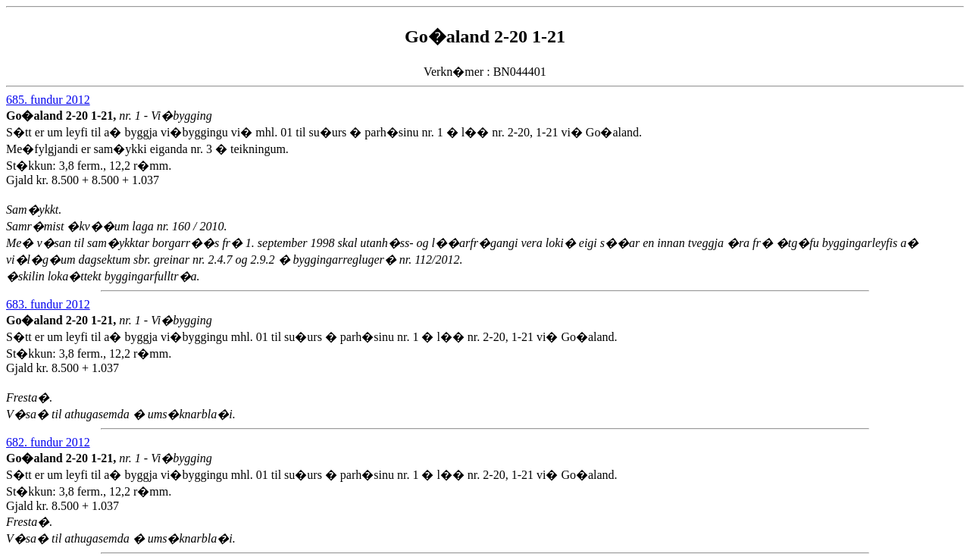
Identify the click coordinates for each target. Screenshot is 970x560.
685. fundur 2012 (48, 100)
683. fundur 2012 (48, 304)
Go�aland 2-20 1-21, (63, 116)
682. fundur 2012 (48, 442)
